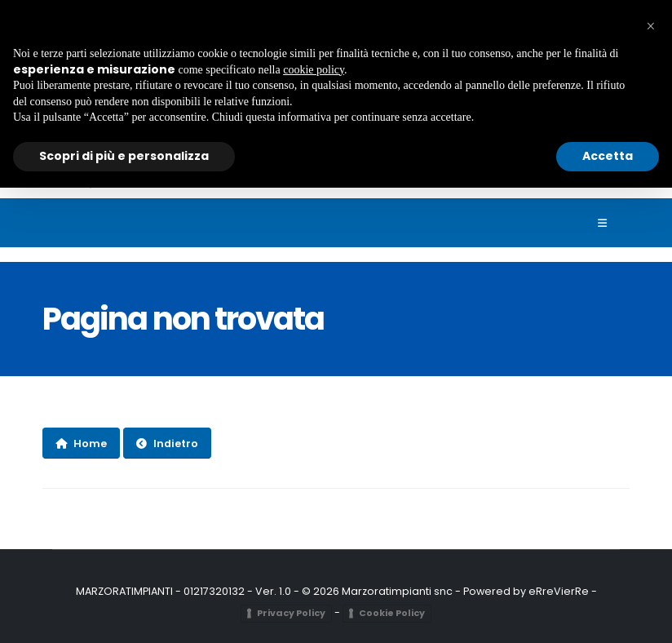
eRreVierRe (559, 591)
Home (81, 443)
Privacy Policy (291, 613)
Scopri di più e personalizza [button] (124, 156)
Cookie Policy (392, 613)
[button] (651, 26)
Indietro (167, 443)
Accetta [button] (608, 156)
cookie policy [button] (314, 70)
